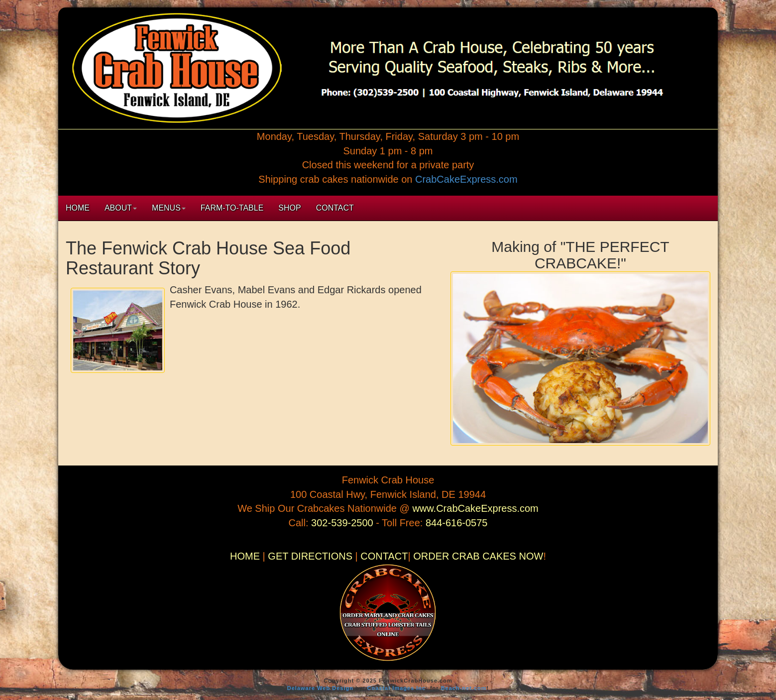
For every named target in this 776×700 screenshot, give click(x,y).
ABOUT (121, 208)
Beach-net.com (464, 688)
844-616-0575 (457, 523)
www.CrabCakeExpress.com (475, 508)
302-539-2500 (343, 523)
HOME (78, 208)
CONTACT (335, 208)
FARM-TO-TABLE (232, 208)
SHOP (289, 208)
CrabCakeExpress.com (466, 179)
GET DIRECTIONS (310, 556)
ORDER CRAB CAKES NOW (478, 556)
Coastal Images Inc (397, 688)
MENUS (169, 208)
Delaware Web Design (320, 688)
